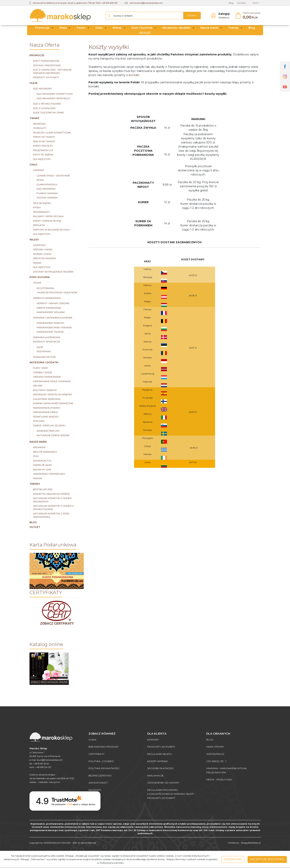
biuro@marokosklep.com (50, 760)
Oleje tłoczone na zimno (48, 113)
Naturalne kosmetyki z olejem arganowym (52, 500)
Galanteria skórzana (47, 399)
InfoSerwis (233, 843)
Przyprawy (44, 352)
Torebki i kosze (43, 373)
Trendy (233, 28)
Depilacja (39, 226)
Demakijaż (39, 124)
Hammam (38, 171)
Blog (252, 28)
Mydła (37, 208)
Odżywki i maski (43, 250)
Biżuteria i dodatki (45, 391)
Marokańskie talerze (50, 332)
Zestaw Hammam (47, 198)
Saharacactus (42, 461)
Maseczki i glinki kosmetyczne (52, 133)
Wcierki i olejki (42, 254)
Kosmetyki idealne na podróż (51, 494)
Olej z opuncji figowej (47, 104)
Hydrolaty (40, 128)
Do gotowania (45, 289)
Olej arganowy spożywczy (53, 99)
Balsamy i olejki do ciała (48, 217)
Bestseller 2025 (43, 490)
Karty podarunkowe (46, 61)
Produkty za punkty (46, 78)
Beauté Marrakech (45, 452)
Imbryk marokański (49, 308)
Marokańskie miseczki (50, 323)
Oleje (63, 28)
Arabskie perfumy (48, 431)
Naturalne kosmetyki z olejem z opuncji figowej (53, 508)
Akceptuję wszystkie (267, 859)
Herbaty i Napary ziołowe (53, 304)
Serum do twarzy (44, 142)
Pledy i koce (40, 368)
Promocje (42, 28)
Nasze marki (209, 28)
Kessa (40, 180)
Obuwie (38, 386)
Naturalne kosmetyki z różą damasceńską (51, 516)
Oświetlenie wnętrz (46, 417)
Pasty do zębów (43, 155)
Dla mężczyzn (42, 160)
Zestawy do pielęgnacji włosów (53, 272)
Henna (37, 263)
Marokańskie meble (45, 413)
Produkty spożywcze (46, 342)
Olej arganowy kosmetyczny (55, 94)
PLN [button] (255, 3)
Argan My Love (42, 470)
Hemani (38, 479)
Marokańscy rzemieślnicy (49, 474)
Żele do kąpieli (42, 204)
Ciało (99, 28)
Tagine (37, 283)
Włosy (117, 28)
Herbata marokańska (47, 298)
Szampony (39, 246)
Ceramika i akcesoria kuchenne (53, 318)
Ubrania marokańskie (47, 377)
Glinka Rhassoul (47, 185)
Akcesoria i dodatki (176, 28)
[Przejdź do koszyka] (252, 16)
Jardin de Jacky (42, 465)
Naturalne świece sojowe (53, 436)
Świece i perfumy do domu (49, 426)
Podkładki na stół (44, 357)
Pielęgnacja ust (43, 151)
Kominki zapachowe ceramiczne (53, 404)
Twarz (81, 28)
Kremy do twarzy (44, 137)
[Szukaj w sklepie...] (145, 16)
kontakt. (134, 75)
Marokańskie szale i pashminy (52, 382)
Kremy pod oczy (43, 146)
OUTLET (145, 33)
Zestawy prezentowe (47, 66)
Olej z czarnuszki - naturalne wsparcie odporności (52, 72)
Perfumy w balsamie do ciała (51, 230)
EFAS (36, 457)
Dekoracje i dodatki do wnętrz (52, 395)
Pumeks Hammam (47, 194)
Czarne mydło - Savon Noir (53, 176)
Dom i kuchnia (142, 28)
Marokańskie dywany (47, 408)
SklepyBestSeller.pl (251, 843)
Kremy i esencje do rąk (47, 221)
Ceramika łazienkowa (47, 338)
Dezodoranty (41, 212)
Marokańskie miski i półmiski (54, 328)
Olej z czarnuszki (44, 109)
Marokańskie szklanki (51, 313)
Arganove (39, 448)
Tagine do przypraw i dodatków (57, 293)
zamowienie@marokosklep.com (146, 3)
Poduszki (39, 421)
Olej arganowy (43, 89)
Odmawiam (233, 859)
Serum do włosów (44, 259)
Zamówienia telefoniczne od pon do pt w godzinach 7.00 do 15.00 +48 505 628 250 (75, 3)
